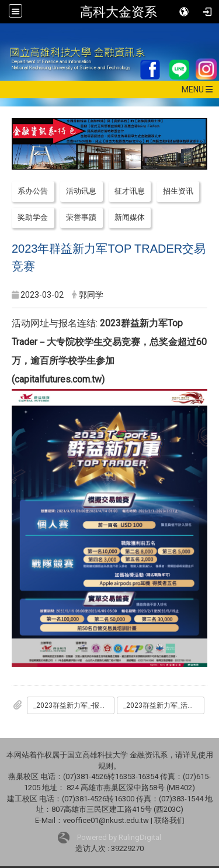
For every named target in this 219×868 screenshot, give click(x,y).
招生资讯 (178, 191)
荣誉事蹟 (81, 217)
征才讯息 (130, 191)
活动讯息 (81, 191)
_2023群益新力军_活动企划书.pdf (164, 705)
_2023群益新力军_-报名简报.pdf (74, 705)
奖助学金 (33, 217)
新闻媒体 (130, 217)
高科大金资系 (119, 12)
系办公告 (33, 191)
